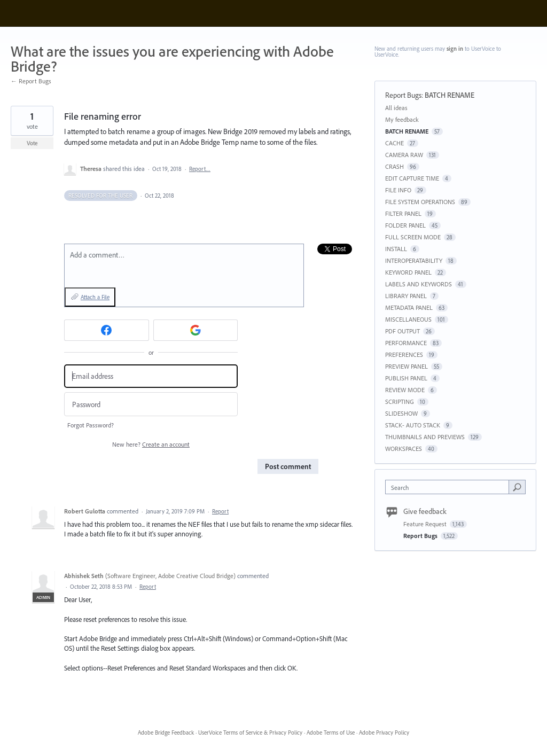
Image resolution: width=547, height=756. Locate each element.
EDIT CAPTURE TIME (412, 178)
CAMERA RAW (404, 155)
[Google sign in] (196, 330)
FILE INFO (398, 190)
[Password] (151, 404)
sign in (455, 49)
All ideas (396, 108)
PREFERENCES (404, 354)
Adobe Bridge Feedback (166, 732)
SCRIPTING (400, 402)
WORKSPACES (404, 449)
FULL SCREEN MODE (413, 237)
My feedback (402, 119)
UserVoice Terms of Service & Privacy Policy (250, 732)
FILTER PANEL (403, 213)
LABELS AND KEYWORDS (419, 284)
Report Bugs (403, 95)
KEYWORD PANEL (408, 272)
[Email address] (151, 376)
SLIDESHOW (401, 413)
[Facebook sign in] (107, 330)
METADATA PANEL (409, 307)
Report (220, 511)
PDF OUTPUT (403, 331)
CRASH (394, 166)
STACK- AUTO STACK (413, 425)
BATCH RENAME (450, 95)
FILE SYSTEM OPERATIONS (420, 202)
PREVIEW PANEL (407, 366)
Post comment (288, 466)
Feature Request (426, 524)
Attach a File (95, 297)
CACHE (394, 143)
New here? (151, 444)
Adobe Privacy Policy (384, 732)
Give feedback (425, 511)
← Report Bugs (31, 81)
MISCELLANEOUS (408, 319)
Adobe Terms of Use (331, 732)
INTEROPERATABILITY (414, 260)
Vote (32, 143)
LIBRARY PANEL (406, 296)
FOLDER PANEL (405, 225)
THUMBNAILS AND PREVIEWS (425, 437)
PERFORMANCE (406, 343)
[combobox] (450, 487)
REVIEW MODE (405, 390)
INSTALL (396, 249)
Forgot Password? (91, 425)
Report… (200, 169)
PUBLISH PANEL (406, 378)
